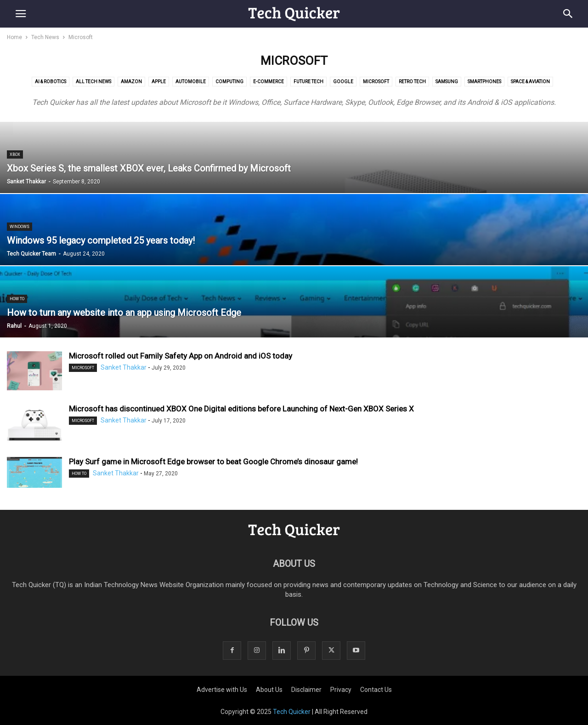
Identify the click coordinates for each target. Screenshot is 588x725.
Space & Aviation (530, 82)
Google (343, 82)
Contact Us (376, 690)
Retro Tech (412, 82)
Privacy (341, 690)
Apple (159, 82)
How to (17, 299)
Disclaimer (306, 690)
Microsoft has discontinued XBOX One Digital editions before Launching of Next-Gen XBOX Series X (241, 409)
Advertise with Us (222, 690)
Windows (20, 227)
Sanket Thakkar (26, 182)
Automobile (191, 82)
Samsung (447, 82)
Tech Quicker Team (31, 254)
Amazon (131, 82)
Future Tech (308, 82)
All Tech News (93, 82)
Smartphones (484, 82)
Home (14, 37)
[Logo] (294, 536)
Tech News (45, 37)
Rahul (14, 326)
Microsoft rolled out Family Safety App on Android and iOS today (181, 356)
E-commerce (269, 82)
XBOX (15, 154)
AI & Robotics (51, 82)
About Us (269, 690)
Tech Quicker (292, 712)
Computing (229, 82)
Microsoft (376, 82)
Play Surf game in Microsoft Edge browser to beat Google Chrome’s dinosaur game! (213, 462)
